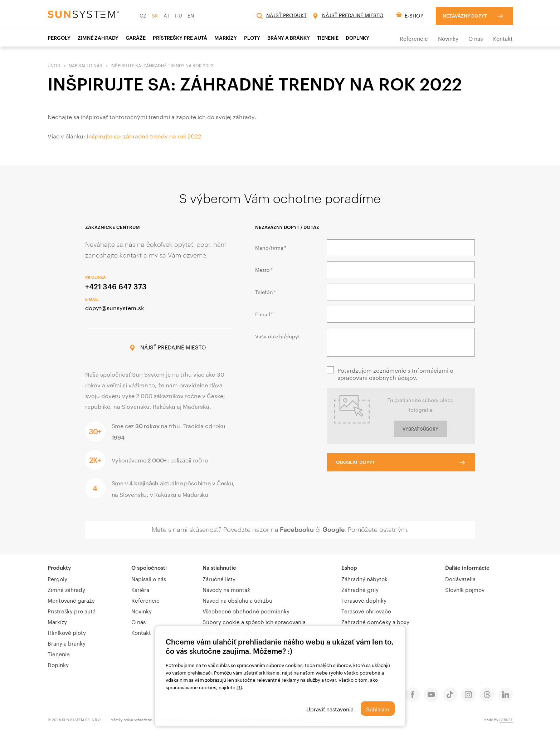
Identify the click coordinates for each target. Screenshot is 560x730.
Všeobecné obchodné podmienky (246, 611)
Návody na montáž (226, 589)
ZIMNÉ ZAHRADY (98, 38)
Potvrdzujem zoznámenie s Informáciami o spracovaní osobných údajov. (395, 373)
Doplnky (357, 38)
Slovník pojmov (465, 589)
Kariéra (140, 589)
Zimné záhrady (66, 589)
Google (334, 529)
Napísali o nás (86, 65)
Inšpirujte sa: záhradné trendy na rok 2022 (144, 135)
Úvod (54, 65)
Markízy (226, 38)
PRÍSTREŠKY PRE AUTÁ (180, 38)
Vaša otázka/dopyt (277, 336)
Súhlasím (378, 709)
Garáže (136, 38)
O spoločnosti (149, 568)
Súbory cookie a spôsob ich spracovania (254, 621)
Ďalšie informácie (467, 568)
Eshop (349, 568)
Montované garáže (71, 600)
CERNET (506, 719)
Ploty (252, 38)
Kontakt (503, 38)
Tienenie (59, 653)
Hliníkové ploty (67, 632)
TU (239, 687)
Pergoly (59, 38)
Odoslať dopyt (356, 462)
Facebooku (297, 529)
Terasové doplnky (364, 600)
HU (179, 15)
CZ (143, 15)
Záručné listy (219, 578)
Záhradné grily (360, 589)
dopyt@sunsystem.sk (115, 307)
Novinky (448, 38)
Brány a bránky (289, 38)
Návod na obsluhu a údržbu (237, 600)
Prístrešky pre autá (72, 611)
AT (167, 15)
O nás (476, 38)
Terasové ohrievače (366, 611)
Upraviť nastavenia (330, 709)
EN (191, 15)
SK (155, 15)
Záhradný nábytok (364, 578)
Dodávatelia (460, 578)
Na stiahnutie (219, 568)
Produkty (59, 568)
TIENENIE (328, 38)
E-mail (264, 314)
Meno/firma (270, 247)
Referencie (414, 38)
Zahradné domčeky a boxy (375, 621)
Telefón (265, 291)
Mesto (264, 269)
